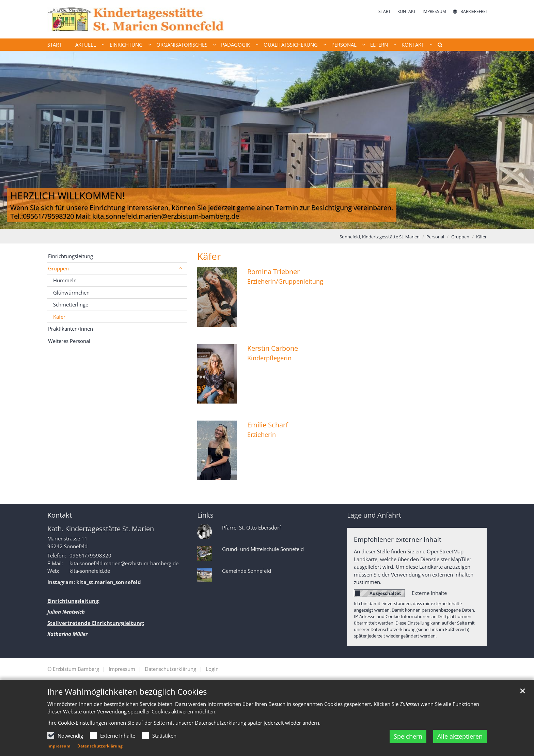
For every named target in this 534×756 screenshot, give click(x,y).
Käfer (481, 237)
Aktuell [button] (86, 45)
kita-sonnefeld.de (90, 571)
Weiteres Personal (69, 341)
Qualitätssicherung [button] (291, 45)
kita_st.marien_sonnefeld (109, 582)
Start (54, 45)
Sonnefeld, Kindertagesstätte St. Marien (380, 237)
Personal (435, 237)
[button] (438, 46)
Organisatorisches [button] (182, 45)
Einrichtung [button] (126, 45)
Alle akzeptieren (460, 736)
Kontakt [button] (413, 45)
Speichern (408, 736)
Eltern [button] (379, 45)
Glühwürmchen (71, 293)
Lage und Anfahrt (374, 515)
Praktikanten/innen (70, 329)
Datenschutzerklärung (100, 746)
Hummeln (65, 280)
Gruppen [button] (58, 268)
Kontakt (60, 515)
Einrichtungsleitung (70, 256)
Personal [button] (344, 45)
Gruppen (460, 237)
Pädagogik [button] (235, 45)
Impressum (59, 746)
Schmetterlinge (71, 304)
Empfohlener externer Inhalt (398, 539)
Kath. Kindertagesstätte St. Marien (101, 529)
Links (205, 515)
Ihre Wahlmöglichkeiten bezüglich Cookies (127, 692)
